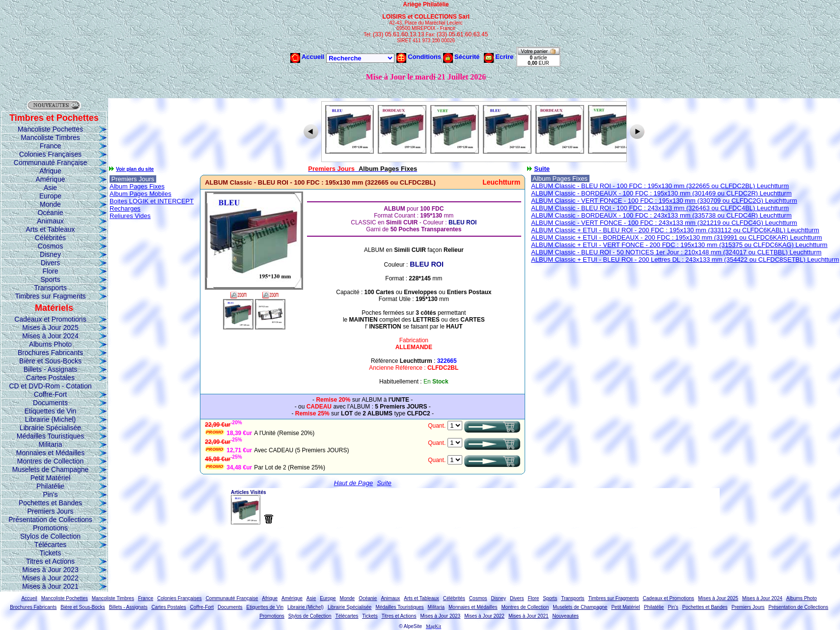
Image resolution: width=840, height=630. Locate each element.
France (51, 146)
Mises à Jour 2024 (50, 336)
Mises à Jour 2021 (50, 586)
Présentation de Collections (50, 520)
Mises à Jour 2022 (50, 578)
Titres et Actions (50, 561)
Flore (51, 271)
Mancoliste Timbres (50, 137)
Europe (50, 196)
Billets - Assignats (51, 369)
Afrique (50, 171)
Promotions (50, 528)
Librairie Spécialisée (50, 428)
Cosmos (50, 246)
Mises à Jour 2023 (50, 570)
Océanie (50, 213)
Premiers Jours (50, 511)
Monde (50, 204)
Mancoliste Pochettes (50, 129)
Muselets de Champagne (51, 469)
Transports (50, 288)
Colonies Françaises (50, 154)
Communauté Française (50, 163)
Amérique (51, 179)
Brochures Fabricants (50, 353)
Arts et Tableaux (50, 229)
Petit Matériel (51, 478)
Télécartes (50, 545)
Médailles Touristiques (50, 436)
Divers (51, 263)
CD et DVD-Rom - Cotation (50, 386)
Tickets (51, 553)
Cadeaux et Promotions (50, 319)
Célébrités (50, 238)
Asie (50, 188)
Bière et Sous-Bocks (50, 361)
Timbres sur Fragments (50, 296)
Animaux (50, 221)
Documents (50, 403)
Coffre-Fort (50, 394)
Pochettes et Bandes (50, 503)
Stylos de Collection (50, 536)
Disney (50, 254)
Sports (50, 279)
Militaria (50, 444)
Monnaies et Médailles (50, 453)
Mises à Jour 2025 (50, 328)
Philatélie (50, 486)
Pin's (51, 494)
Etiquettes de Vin (51, 411)
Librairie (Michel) (50, 419)
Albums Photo (50, 344)
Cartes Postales (50, 378)
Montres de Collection (50, 461)
